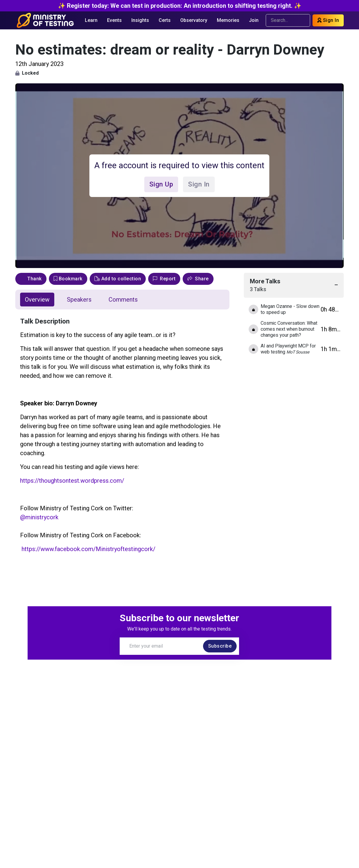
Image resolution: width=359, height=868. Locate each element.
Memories (228, 20)
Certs (165, 20)
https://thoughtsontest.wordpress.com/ (72, 481)
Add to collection (118, 279)
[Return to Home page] (45, 20)
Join (254, 20)
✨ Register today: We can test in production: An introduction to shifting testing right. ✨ (180, 6)
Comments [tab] (123, 300)
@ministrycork (39, 517)
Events (114, 20)
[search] (303, 20)
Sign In (328, 20)
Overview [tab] (37, 300)
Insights (140, 20)
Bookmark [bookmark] (68, 279)
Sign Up (161, 184)
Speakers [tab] (79, 300)
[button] (198, 279)
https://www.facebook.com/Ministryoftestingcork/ (88, 549)
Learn (91, 20)
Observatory (194, 20)
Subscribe (220, 646)
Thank (31, 279)
